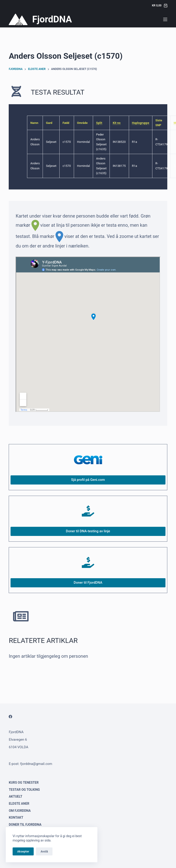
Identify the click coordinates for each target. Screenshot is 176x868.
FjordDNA (52, 19)
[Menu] (165, 19)
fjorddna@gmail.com (36, 764)
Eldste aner (19, 804)
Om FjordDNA (20, 811)
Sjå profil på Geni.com (88, 480)
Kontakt (16, 817)
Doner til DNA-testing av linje (88, 531)
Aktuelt (15, 796)
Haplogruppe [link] (141, 123)
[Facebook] (10, 717)
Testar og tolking (24, 790)
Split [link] (99, 123)
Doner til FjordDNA (88, 583)
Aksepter (23, 851)
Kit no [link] (117, 123)
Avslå (44, 851)
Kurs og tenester (24, 783)
